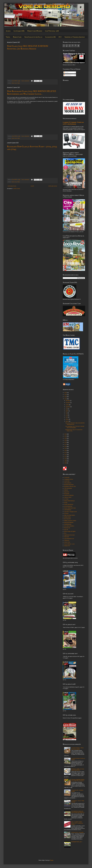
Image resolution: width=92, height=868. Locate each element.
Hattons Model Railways (69, 501)
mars (67, 417)
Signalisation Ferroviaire (69, 535)
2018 (66, 442)
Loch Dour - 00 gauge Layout (70, 512)
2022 (66, 434)
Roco (65, 533)
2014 (66, 451)
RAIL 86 (66, 530)
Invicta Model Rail (68, 506)
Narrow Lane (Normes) (35, 31)
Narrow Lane (17, 37)
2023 (66, 399)
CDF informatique (68, 488)
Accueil (8, 31)
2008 (66, 463)
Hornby (66, 503)
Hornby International (69, 504)
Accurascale (67, 477)
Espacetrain (67, 492)
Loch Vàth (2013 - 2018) (52, 31)
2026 (66, 393)
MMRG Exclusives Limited (70, 521)
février (67, 419)
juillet (67, 411)
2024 (66, 397)
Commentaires (68, 75)
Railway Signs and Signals (70, 531)
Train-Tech (66, 537)
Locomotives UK (50, 37)
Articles (66, 72)
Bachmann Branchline (69, 485)
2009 (66, 461)
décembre (68, 401)
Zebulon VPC (67, 546)
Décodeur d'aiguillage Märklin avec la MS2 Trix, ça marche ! (78, 780)
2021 (66, 436)
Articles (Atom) (17, 189)
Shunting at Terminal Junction (75, 37)
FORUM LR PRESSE (69, 495)
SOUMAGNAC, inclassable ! (78, 832)
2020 (66, 438)
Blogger (52, 860)
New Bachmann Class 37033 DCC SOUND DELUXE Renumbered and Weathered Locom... (32, 93)
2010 (66, 459)
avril (67, 415)
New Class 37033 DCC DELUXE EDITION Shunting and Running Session (28, 47)
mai (67, 413)
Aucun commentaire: (26, 81)
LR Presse (66, 513)
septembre (68, 407)
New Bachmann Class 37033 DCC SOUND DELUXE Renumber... (75, 427)
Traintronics (67, 540)
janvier (67, 421)
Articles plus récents (12, 186)
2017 (66, 444)
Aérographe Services (69, 479)
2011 (66, 457)
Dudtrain (66, 490)
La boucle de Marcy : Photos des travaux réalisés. (77, 748)
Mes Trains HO (67, 519)
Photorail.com (67, 528)
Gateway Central (68, 497)
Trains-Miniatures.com (69, 539)
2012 (66, 455)
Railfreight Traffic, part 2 (77, 842)
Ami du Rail (67, 481)
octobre (67, 405)
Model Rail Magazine (69, 522)
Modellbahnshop (68, 524)
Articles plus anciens (53, 186)
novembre (68, 403)
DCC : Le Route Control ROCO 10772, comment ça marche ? (77, 823)
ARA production (68, 483)
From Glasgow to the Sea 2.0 (33, 37)
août (67, 409)
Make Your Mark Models (69, 515)
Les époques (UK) (19, 31)
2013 (66, 453)
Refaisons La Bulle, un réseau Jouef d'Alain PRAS (78, 770)
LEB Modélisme (68, 510)
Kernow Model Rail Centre (70, 508)
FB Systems (67, 494)
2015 (66, 448)
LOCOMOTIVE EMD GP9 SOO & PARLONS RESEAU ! (78, 812)
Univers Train (67, 542)
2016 (66, 446)
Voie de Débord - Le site (69, 544)
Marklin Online (67, 517)
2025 (66, 395)
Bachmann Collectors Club (70, 486)
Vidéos (8, 37)
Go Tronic (66, 499)
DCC (60, 37)
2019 (66, 440)
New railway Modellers (69, 526)
